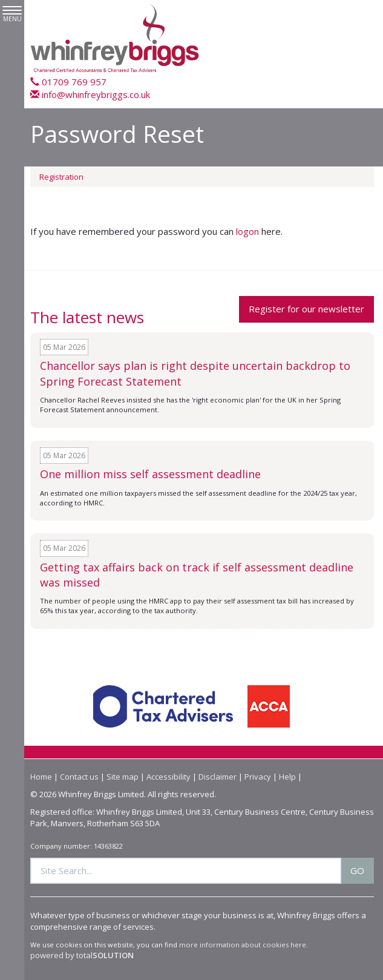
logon (247, 231)
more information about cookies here (243, 945)
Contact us (79, 777)
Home (41, 777)
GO (357, 870)
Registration (61, 177)
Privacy (258, 777)
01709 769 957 (68, 82)
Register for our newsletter (306, 309)
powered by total (82, 955)
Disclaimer (218, 777)
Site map (123, 777)
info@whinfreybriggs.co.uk (90, 94)
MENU (12, 15)
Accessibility (169, 777)
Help (287, 777)
